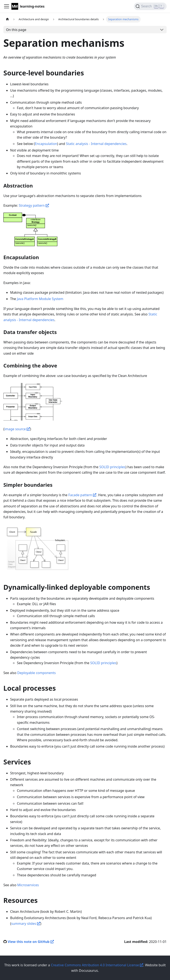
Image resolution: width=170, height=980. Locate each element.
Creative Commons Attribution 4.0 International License (97, 965)
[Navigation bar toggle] (7, 6)
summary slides (26, 924)
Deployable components (37, 673)
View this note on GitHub (31, 942)
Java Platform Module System (40, 299)
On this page (16, 30)
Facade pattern (82, 495)
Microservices (28, 885)
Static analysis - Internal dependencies (96, 144)
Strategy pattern (34, 205)
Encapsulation (46, 144)
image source (17, 429)
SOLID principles (112, 467)
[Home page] (7, 19)
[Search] (150, 6)
